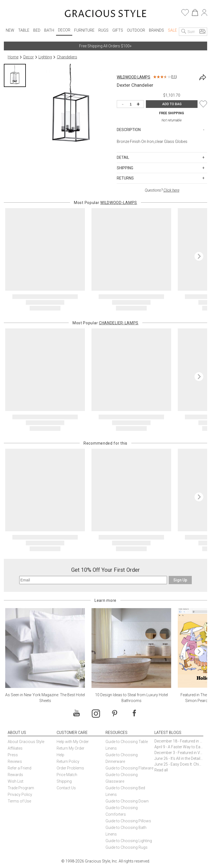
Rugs (103, 30)
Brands (156, 30)
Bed (37, 30)
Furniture (84, 30)
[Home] (106, 14)
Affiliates (15, 748)
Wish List (16, 781)
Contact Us (66, 788)
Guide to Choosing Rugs (127, 847)
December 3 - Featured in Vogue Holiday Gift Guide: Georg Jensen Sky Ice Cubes (179, 753)
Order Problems (70, 768)
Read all (161, 770)
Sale (172, 30)
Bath (49, 30)
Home (13, 57)
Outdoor (136, 30)
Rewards (15, 775)
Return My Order (70, 748)
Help (60, 755)
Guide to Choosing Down (127, 801)
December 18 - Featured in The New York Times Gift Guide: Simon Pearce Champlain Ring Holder (179, 741)
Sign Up (180, 580)
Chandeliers (67, 57)
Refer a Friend (20, 768)
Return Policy (68, 761)
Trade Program (21, 788)
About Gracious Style (26, 742)
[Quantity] (132, 104)
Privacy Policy (20, 794)
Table (24, 30)
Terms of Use (19, 801)
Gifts (118, 30)
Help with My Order (73, 742)
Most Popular (105, 203)
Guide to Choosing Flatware (129, 768)
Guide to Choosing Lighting (129, 841)
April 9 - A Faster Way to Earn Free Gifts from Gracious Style (179, 747)
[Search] (184, 32)
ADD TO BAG (172, 104)
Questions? (162, 190)
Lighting (45, 57)
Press (13, 755)
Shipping (64, 781)
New (10, 30)
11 (174, 77)
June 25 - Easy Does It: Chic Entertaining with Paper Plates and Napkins (179, 764)
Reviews (15, 761)
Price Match (67, 775)
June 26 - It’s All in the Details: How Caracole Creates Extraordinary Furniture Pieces (179, 758)
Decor (64, 30)
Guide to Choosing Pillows (129, 821)
